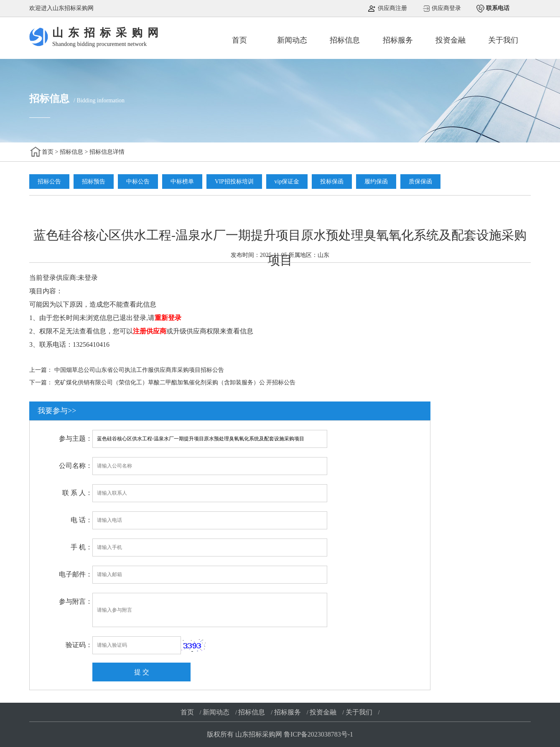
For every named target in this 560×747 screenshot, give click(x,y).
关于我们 (503, 40)
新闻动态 (292, 40)
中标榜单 (182, 182)
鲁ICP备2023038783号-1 (318, 734)
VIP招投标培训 (234, 182)
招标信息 (345, 40)
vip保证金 (287, 182)
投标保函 (332, 182)
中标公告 (138, 182)
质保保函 (420, 182)
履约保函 (376, 182)
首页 (239, 40)
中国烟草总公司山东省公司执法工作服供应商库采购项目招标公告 (139, 370)
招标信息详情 (107, 152)
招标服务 (398, 40)
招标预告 (94, 182)
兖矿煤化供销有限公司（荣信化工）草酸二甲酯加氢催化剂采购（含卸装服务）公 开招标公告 (175, 382)
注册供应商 (150, 331)
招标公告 (49, 182)
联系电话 (497, 8)
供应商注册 (392, 8)
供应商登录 (446, 8)
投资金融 (451, 40)
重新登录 (168, 318)
